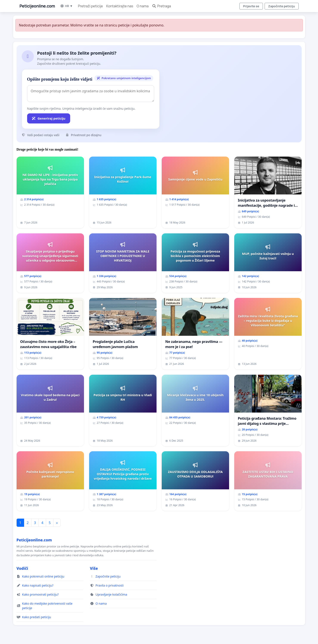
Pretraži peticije (90, 6)
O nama (143, 6)
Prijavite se (251, 6)
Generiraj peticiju (49, 118)
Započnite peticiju (282, 6)
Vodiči (22, 568)
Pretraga (161, 6)
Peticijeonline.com (37, 6)
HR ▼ (66, 6)
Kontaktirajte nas (120, 6)
